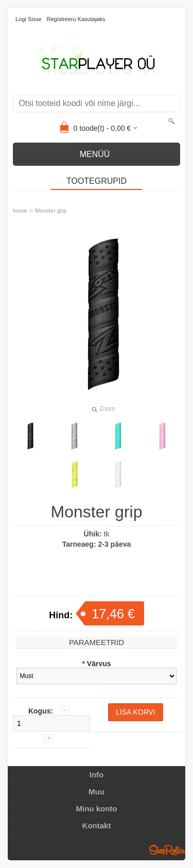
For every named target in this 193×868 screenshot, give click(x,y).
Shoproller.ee (167, 850)
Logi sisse (29, 19)
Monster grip (51, 211)
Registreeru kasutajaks (76, 19)
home (20, 211)
